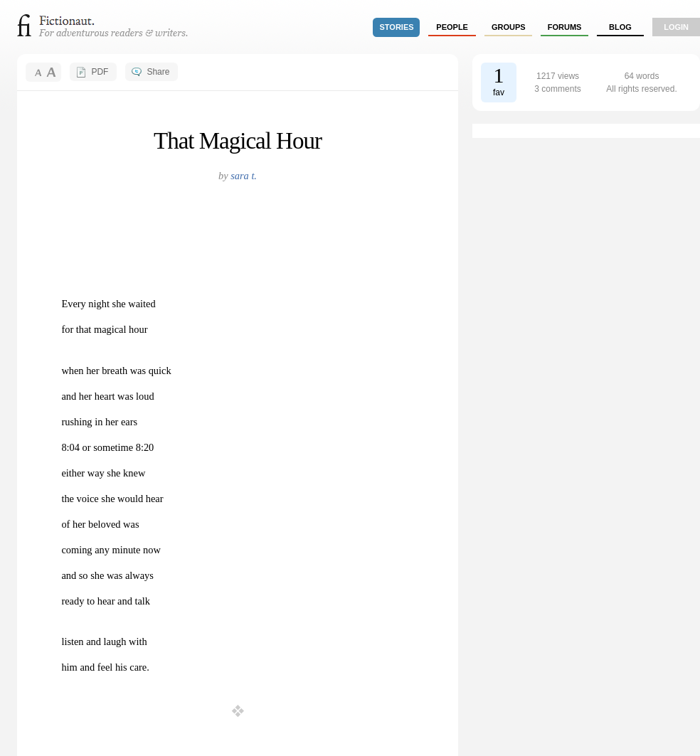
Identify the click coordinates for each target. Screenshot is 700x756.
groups (509, 27)
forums (565, 27)
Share (158, 72)
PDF (100, 72)
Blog (620, 27)
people (452, 27)
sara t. (244, 176)
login (676, 27)
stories (397, 27)
